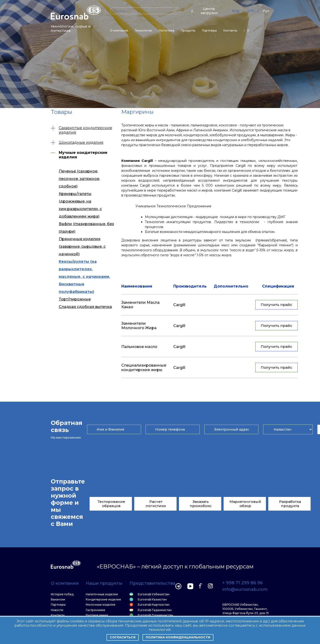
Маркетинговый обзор (245, 504)
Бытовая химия (97, 615)
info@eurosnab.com (245, 590)
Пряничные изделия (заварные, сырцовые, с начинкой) (82, 229)
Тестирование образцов (111, 504)
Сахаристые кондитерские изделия (81, 130)
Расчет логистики (156, 504)
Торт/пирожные (75, 268)
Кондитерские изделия (103, 600)
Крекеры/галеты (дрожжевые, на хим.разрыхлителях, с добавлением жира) (80, 197)
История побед (62, 594)
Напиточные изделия (102, 594)
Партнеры (209, 30)
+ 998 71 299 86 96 (243, 583)
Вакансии (58, 600)
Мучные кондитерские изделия (79, 155)
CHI (251, 11)
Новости (57, 610)
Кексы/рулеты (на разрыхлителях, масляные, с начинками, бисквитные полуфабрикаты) (84, 251)
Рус (266, 11)
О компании (119, 30)
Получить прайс (277, 305)
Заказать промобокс (201, 504)
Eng (236, 11)
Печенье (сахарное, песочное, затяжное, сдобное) (79, 177)
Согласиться (123, 637)
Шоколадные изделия (77, 142)
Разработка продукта (290, 504)
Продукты (188, 30)
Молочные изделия (101, 605)
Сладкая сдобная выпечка (85, 276)
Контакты (230, 30)
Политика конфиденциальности (178, 637)
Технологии (143, 30)
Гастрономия (95, 610)
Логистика (166, 30)
